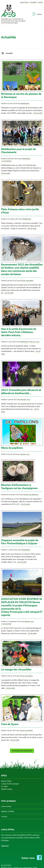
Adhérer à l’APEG (8, 811)
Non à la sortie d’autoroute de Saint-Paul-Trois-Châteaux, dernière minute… (19, 332)
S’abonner (5, 846)
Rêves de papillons (12, 448)
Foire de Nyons (10, 724)
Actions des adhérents (31, 495)
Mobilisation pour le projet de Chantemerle (18, 151)
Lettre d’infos (24, 2)
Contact (40, 2)
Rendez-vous (26, 400)
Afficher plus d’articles (22, 751)
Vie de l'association (27, 281)
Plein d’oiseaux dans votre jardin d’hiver (20, 211)
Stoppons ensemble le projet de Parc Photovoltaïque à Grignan (20, 542)
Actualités (33, 2)
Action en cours (34, 342)
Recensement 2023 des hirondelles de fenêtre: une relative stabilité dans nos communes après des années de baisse (22, 269)
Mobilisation (25, 103)
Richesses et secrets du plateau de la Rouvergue (21, 95)
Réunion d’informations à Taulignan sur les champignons (19, 487)
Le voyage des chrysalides (16, 669)
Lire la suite (38, 113)
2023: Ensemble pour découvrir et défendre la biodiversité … (21, 392)
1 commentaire (6, 161)
